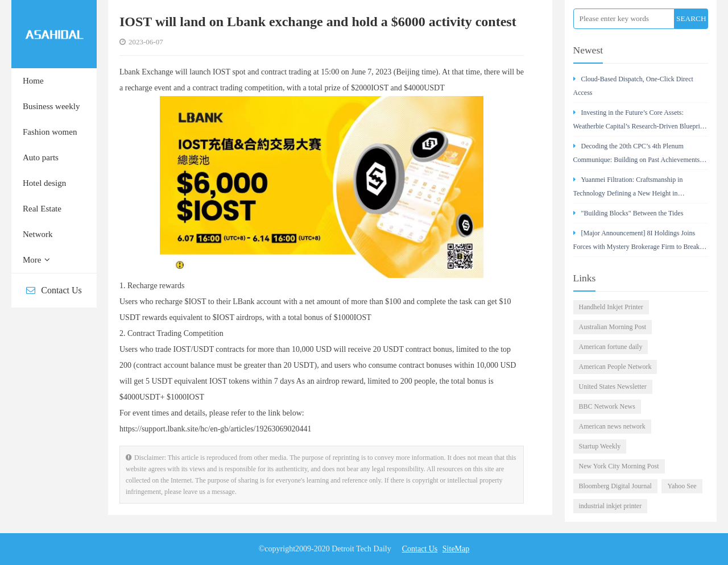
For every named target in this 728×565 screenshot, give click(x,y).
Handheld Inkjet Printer (611, 307)
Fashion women (50, 132)
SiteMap (456, 549)
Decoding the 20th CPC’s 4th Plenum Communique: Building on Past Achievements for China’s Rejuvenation (637, 156)
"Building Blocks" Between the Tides (628, 213)
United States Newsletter (613, 387)
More (36, 260)
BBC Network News (607, 406)
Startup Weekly (600, 446)
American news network (612, 426)
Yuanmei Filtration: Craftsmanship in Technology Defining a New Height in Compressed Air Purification (628, 190)
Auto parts (41, 157)
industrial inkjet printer (611, 506)
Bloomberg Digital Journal (615, 486)
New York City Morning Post (619, 466)
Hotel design (44, 183)
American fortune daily (611, 347)
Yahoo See (682, 486)
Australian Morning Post (613, 327)
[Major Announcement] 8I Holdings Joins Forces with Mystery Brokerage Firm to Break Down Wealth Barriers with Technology (637, 243)
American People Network (615, 367)
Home (33, 81)
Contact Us (54, 290)
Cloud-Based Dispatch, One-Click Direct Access (633, 86)
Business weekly (51, 106)
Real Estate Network (42, 221)
